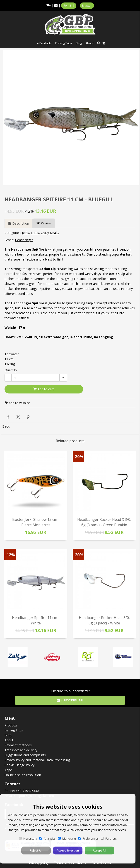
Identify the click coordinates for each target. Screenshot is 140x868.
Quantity (11, 370)
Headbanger (24, 240)
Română (69, 6)
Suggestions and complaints (25, 755)
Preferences (88, 838)
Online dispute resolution (23, 775)
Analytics (47, 838)
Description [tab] (19, 223)
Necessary (28, 838)
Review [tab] (44, 223)
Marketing (67, 838)
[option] (71, 118)
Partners (109, 838)
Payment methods (18, 745)
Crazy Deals (49, 233)
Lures (35, 233)
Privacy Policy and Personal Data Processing (37, 760)
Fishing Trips (64, 43)
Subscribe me (70, 700)
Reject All (36, 851)
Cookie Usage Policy (19, 765)
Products (44, 43)
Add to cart (44, 389)
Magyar (87, 6)
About (89, 43)
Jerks (25, 233)
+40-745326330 (27, 791)
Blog (79, 43)
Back (6, 426)
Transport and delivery (21, 750)
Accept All (99, 851)
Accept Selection (68, 851)
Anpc (8, 770)
